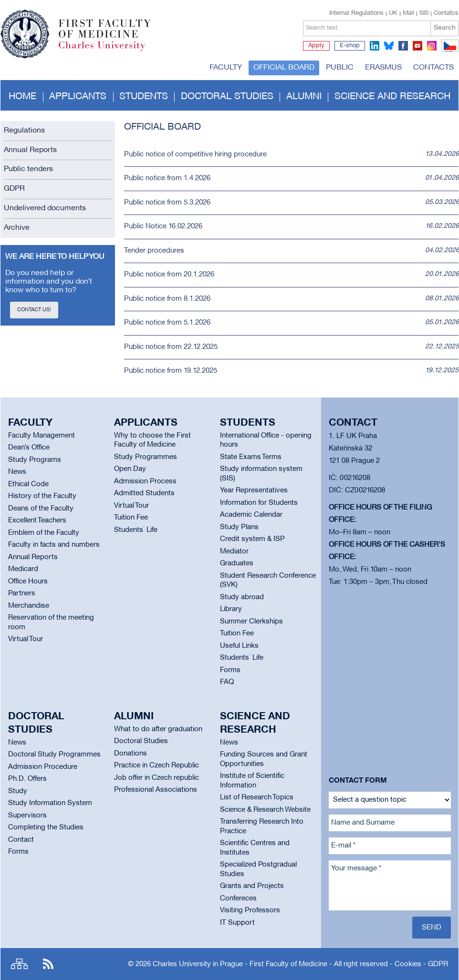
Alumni (304, 97)
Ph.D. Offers (27, 779)
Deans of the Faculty (41, 509)
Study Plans (239, 527)
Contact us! (34, 310)
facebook (403, 46)
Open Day (130, 469)
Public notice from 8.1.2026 (167, 299)
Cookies (408, 964)
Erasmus (383, 68)
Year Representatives (254, 490)
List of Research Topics (257, 797)
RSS (48, 964)
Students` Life (136, 530)
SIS (424, 13)
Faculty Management (42, 436)
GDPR (14, 189)
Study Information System (50, 803)
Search (445, 28)
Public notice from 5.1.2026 (167, 323)
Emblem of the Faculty (44, 533)
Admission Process (145, 481)
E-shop (350, 46)
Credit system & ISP (252, 539)
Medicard (23, 569)
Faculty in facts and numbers (54, 545)
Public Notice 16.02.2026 (163, 226)
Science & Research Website (265, 810)
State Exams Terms (251, 457)
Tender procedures (154, 251)
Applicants (78, 97)
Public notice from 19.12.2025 (171, 371)
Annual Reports (30, 150)
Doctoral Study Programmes (54, 755)
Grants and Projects (252, 886)
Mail (408, 13)
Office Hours (28, 582)
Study (18, 791)
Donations (130, 754)
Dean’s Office (29, 448)
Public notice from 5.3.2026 (167, 203)
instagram (432, 46)
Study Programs (35, 460)
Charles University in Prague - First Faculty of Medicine (240, 964)
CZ (448, 51)
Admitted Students (144, 493)
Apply (316, 46)
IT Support (237, 923)
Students (144, 97)
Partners (22, 593)
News (17, 472)
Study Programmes (146, 457)
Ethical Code (28, 484)
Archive (17, 228)
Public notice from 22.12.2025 (171, 347)
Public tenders (28, 169)
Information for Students (259, 503)
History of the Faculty (42, 496)
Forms (230, 670)
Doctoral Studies (141, 741)
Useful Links (239, 646)
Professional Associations (156, 790)
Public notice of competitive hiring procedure (195, 154)
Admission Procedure (43, 767)
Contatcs (446, 13)
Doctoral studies (227, 97)
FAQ (227, 682)
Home (22, 97)
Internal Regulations (356, 13)
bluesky (389, 46)
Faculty (226, 68)
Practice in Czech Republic (156, 766)
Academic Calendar (251, 515)
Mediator (234, 551)
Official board (284, 68)
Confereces (238, 898)
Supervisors (27, 816)
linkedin (375, 46)
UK (393, 13)
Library (231, 609)
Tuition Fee (131, 518)
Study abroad (242, 597)
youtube (417, 46)
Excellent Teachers (37, 521)
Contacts (433, 68)
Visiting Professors (250, 910)
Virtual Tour (26, 639)
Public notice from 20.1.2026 (169, 275)
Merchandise (29, 606)
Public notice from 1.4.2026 (167, 178)
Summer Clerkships (251, 622)
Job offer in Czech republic (156, 778)
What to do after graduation (158, 729)
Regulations (24, 131)
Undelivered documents (45, 208)
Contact (21, 840)
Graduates (237, 563)
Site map (19, 964)
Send (432, 928)
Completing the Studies (46, 827)
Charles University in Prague (110, 50)
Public (340, 68)
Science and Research (392, 97)
